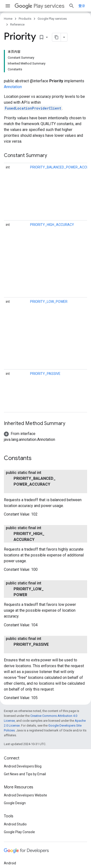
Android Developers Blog (23, 766)
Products (25, 19)
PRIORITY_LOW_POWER (49, 302)
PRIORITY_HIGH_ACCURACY (52, 225)
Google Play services (52, 19)
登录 (82, 6)
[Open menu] (8, 6)
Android (10, 863)
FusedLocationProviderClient (33, 108)
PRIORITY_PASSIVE (45, 374)
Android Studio (15, 824)
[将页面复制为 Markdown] (57, 37)
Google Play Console (19, 832)
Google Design (15, 803)
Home (8, 19)
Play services (39, 6)
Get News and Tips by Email (25, 774)
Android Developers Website (25, 795)
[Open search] (72, 6)
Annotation (13, 87)
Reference (17, 24)
